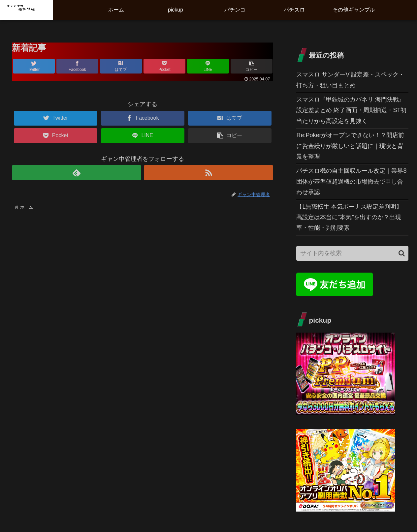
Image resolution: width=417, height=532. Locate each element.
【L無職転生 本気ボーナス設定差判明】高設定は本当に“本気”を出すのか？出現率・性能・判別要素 (349, 217)
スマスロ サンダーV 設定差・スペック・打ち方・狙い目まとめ (350, 80)
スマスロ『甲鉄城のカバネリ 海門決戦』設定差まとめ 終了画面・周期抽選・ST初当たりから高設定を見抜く (351, 110)
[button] (402, 253)
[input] (352, 253)
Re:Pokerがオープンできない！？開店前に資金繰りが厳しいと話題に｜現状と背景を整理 (350, 146)
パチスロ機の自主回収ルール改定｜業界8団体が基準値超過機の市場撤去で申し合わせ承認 (351, 181)
